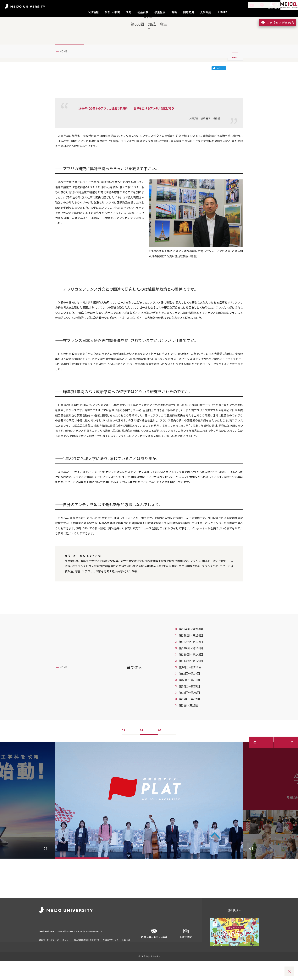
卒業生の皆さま (128, 948)
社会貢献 (143, 12)
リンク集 (70, 948)
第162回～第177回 (191, 701)
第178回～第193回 (191, 694)
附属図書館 (186, 951)
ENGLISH (126, 954)
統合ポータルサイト (49, 954)
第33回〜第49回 (189, 751)
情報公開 (44, 948)
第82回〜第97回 (189, 732)
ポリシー (66, 954)
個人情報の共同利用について (87, 954)
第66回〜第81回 (189, 739)
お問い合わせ (86, 948)
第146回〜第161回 (191, 707)
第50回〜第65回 (189, 745)
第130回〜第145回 (191, 713)
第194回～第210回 (191, 688)
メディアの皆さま (106, 948)
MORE (222, 12)
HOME (65, 68)
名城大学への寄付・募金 (154, 951)
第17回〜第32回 (189, 758)
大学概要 (206, 12)
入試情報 (93, 12)
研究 (129, 12)
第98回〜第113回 (190, 726)
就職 (174, 12)
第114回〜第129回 (191, 720)
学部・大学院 (112, 12)
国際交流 (189, 12)
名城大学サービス (111, 954)
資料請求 (234, 930)
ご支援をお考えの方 (277, 23)
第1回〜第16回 (189, 764)
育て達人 (134, 726)
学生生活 (160, 12)
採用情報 (57, 948)
